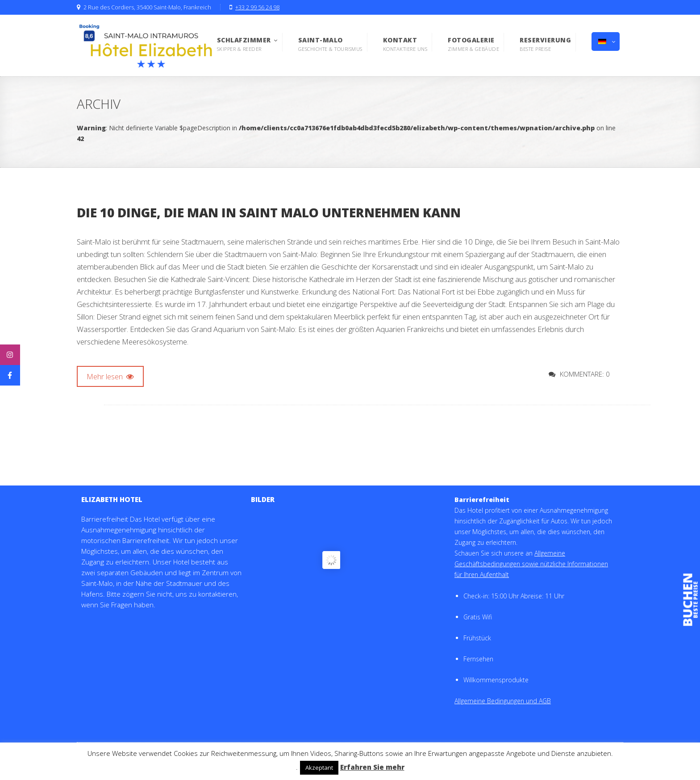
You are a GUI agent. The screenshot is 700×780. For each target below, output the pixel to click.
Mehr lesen (110, 376)
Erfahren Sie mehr (372, 767)
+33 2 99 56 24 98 (257, 7)
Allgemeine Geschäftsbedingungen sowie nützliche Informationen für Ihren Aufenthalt (531, 564)
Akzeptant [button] (319, 768)
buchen (688, 600)
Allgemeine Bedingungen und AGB (503, 701)
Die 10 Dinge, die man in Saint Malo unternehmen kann (269, 212)
